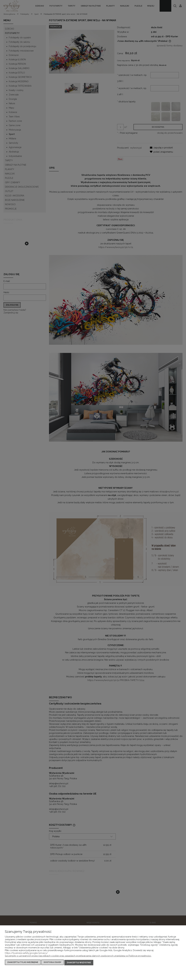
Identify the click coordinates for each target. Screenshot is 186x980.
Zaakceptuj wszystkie (79, 963)
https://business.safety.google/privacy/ (26, 954)
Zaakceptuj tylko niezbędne (23, 963)
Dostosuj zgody (52, 963)
